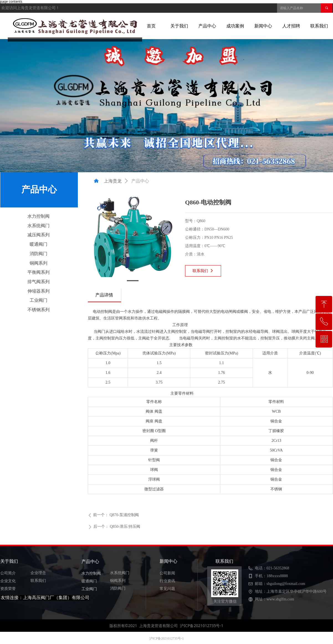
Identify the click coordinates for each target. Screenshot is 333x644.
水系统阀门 (39, 226)
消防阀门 (39, 254)
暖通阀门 (39, 244)
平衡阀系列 (39, 272)
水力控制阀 (39, 216)
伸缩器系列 (39, 291)
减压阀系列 (39, 235)
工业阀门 (39, 300)
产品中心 (140, 181)
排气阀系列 (39, 282)
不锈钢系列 (39, 310)
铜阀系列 (39, 263)
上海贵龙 (113, 181)
